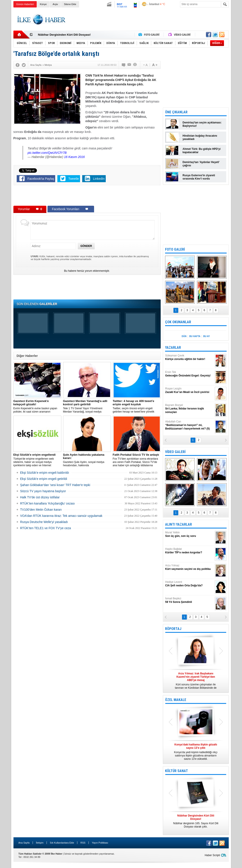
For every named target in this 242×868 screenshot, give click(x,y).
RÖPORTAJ (173, 629)
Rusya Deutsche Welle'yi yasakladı (44, 522)
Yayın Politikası (100, 843)
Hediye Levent (189, 584)
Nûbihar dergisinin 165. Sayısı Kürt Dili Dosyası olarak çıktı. (196, 821)
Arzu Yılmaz (189, 567)
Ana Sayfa (24, 843)
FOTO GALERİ (175, 249)
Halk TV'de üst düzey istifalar (40, 497)
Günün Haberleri (25, 4)
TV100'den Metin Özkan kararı (41, 510)
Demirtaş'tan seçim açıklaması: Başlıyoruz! (202, 124)
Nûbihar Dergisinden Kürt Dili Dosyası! (64, 35)
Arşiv (55, 4)
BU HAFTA (195, 336)
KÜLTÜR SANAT (176, 771)
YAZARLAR (173, 348)
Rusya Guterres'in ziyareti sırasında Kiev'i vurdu (199, 177)
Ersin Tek (189, 374)
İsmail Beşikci (189, 600)
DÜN (184, 336)
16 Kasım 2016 (74, 157)
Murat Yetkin (189, 534)
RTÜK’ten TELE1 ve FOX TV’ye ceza (46, 528)
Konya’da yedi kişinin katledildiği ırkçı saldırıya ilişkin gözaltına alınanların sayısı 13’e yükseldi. (196, 752)
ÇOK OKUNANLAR (178, 322)
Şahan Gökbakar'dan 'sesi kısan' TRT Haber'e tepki (55, 485)
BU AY (207, 336)
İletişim (40, 843)
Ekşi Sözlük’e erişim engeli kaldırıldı (45, 473)
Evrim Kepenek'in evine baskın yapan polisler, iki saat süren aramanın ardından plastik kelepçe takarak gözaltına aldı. (37, 406)
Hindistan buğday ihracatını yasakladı (200, 137)
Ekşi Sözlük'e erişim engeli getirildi (44, 479)
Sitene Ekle (70, 4)
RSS (83, 843)
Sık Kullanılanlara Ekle (62, 843)
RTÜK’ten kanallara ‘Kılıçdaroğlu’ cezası (48, 503)
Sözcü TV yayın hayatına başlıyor (43, 491)
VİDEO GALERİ (175, 452)
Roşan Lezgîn (189, 390)
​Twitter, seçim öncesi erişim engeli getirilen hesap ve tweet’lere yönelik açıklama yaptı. (137, 406)
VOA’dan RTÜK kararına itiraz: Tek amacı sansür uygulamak (61, 516)
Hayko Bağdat (189, 551)
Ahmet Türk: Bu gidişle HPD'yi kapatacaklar (202, 151)
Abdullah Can (189, 425)
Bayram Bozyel (189, 409)
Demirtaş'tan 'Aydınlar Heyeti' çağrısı (201, 164)
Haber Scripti (212, 855)
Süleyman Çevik (189, 357)
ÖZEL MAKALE (176, 700)
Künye (43, 4)
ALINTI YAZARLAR (178, 524)
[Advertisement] (149, 20)
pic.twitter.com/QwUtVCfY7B (47, 153)
